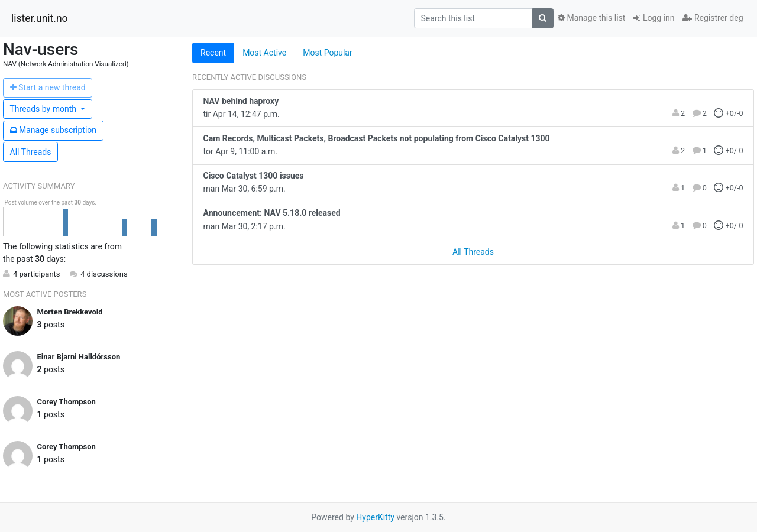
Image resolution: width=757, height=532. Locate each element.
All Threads (31, 152)
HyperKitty (375, 517)
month (44, 109)
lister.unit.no (40, 18)
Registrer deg (713, 18)
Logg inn (654, 18)
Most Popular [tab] (328, 53)
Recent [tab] (213, 53)
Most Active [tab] (264, 53)
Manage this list (591, 18)
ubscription (54, 130)
